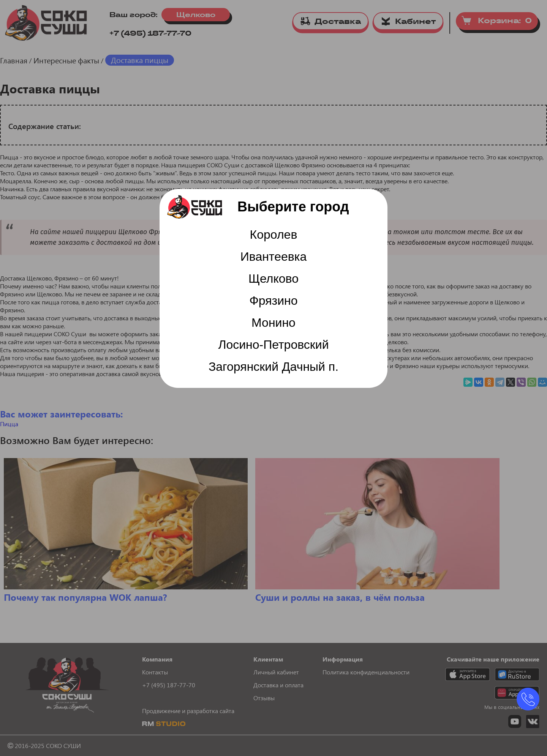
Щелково (273, 279)
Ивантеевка (274, 257)
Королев (274, 235)
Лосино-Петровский (273, 345)
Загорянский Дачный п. (273, 367)
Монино (273, 323)
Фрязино (273, 301)
